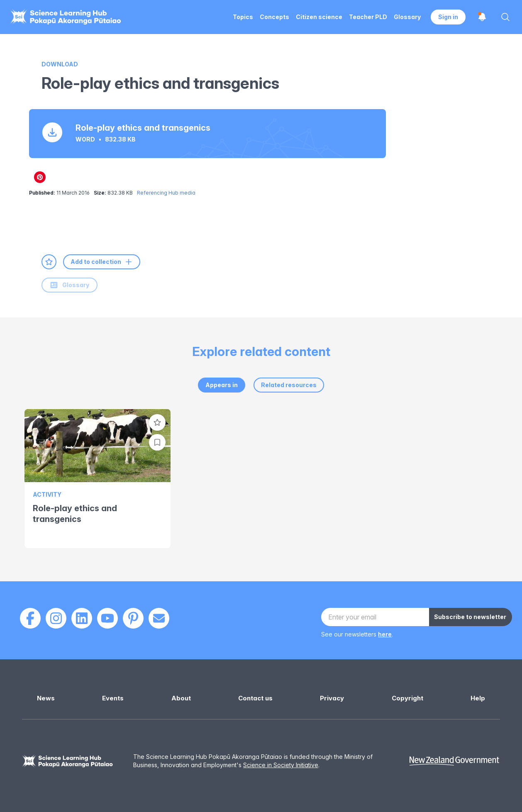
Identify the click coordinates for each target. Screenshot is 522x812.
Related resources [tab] (289, 385)
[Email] (159, 618)
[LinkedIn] (82, 618)
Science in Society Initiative (281, 765)
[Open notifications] (482, 17)
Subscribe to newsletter (470, 617)
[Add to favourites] (49, 262)
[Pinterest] (133, 618)
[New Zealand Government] (454, 761)
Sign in (448, 17)
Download (60, 64)
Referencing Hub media (166, 193)
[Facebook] (30, 618)
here (385, 634)
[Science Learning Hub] (68, 761)
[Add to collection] (157, 442)
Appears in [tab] (222, 385)
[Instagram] (56, 618)
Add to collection (102, 262)
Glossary (70, 285)
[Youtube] (107, 618)
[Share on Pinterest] (40, 177)
